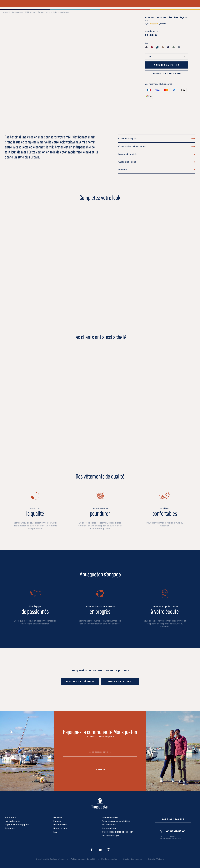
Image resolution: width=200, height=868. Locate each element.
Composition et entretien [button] (157, 146)
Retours (57, 821)
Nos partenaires (12, 821)
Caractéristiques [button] (157, 139)
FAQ (55, 832)
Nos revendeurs (61, 828)
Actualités (10, 828)
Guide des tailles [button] (157, 162)
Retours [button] (157, 170)
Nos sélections (109, 825)
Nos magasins (60, 825)
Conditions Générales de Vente (50, 859)
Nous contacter (120, 681)
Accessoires (18, 12)
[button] (167, 24)
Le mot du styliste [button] (157, 154)
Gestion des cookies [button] (132, 859)
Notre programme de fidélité (116, 821)
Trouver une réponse (80, 681)
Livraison (58, 817)
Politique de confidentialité (83, 859)
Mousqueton (11, 817)
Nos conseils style (111, 835)
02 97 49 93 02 (173, 831)
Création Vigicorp (156, 859)
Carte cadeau (109, 828)
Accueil (7, 12)
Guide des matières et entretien (118, 832)
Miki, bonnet (31, 12)
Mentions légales (109, 859)
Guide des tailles (110, 817)
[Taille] (167, 57)
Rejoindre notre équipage (17, 825)
